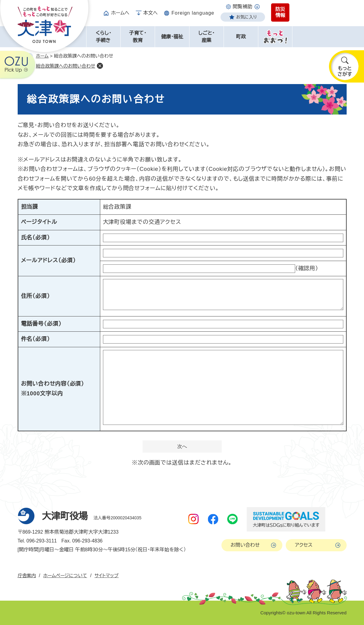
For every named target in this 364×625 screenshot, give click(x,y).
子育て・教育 (138, 37)
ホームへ (120, 13)
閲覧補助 (242, 7)
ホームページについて (65, 576)
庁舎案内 (27, 576)
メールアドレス (48, 260)
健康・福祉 (172, 37)
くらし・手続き (103, 37)
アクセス (304, 545)
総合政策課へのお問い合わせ (66, 66)
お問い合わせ (245, 545)
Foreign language (193, 13)
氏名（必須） (35, 238)
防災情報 (280, 12)
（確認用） (307, 268)
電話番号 (41, 324)
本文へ (150, 13)
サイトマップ (106, 576)
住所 (35, 296)
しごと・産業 (206, 37)
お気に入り (246, 17)
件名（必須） (35, 339)
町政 (241, 37)
